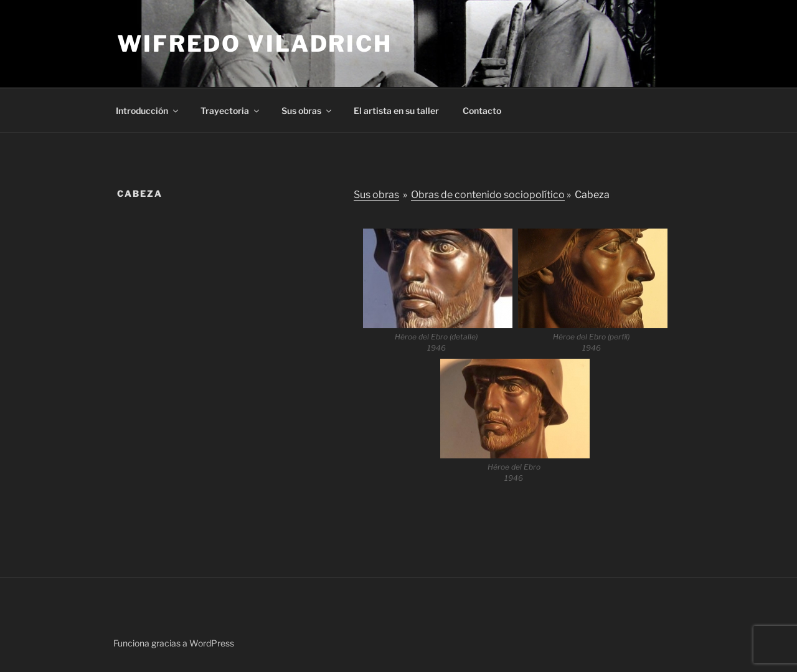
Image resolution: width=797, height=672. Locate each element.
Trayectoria (231, 111)
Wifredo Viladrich (255, 44)
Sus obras (307, 111)
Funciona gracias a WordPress (174, 643)
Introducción (148, 111)
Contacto (482, 111)
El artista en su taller (396, 111)
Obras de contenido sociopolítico (488, 195)
